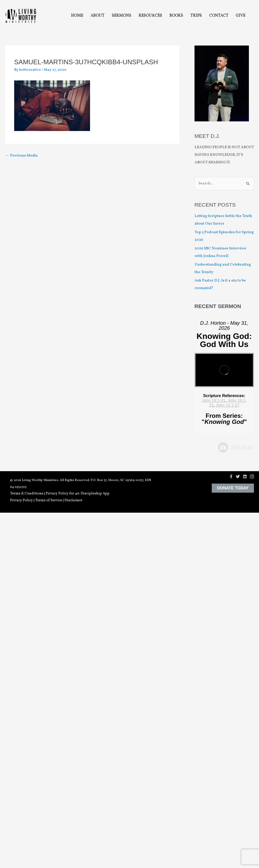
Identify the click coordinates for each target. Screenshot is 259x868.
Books (176, 16)
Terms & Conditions (27, 494)
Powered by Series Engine (235, 447)
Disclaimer (73, 500)
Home (77, 16)
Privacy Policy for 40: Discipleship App (78, 494)
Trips (196, 16)
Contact (219, 16)
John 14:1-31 (213, 400)
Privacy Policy (21, 500)
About (98, 16)
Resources (150, 16)
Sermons (122, 16)
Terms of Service (49, 500)
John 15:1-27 (228, 405)
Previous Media (22, 156)
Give (241, 16)
